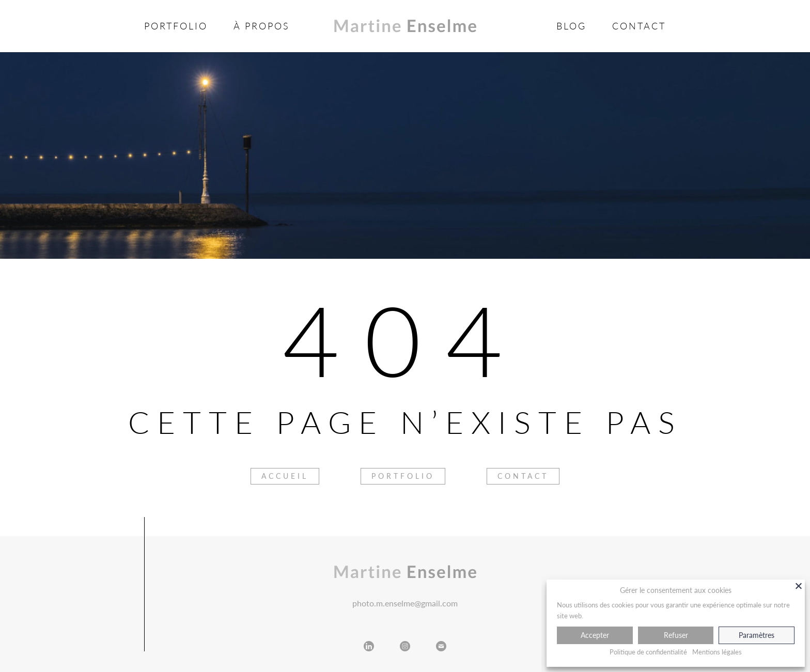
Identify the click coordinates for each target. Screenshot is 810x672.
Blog (571, 26)
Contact (639, 26)
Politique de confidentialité (648, 652)
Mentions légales (717, 652)
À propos (262, 26)
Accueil (285, 476)
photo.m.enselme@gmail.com (405, 603)
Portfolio (176, 26)
